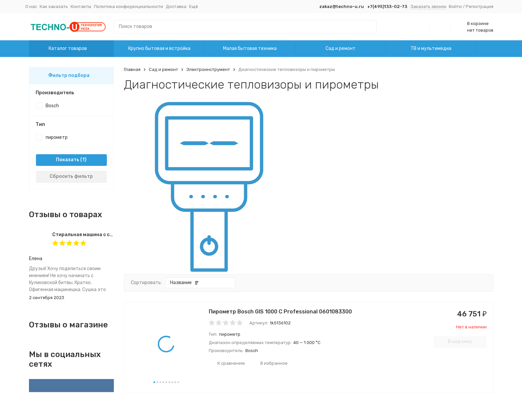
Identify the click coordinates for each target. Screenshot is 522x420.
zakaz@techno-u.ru (342, 6)
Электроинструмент (208, 69)
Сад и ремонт (341, 48)
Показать (68, 160)
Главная (132, 69)
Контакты (81, 6)
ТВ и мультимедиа (431, 48)
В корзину (460, 342)
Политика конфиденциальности (129, 6)
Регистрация (480, 6)
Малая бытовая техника (250, 48)
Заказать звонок (428, 6)
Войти (455, 6)
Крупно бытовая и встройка (159, 48)
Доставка (176, 6)
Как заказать (54, 6)
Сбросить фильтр (71, 176)
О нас (31, 6)
